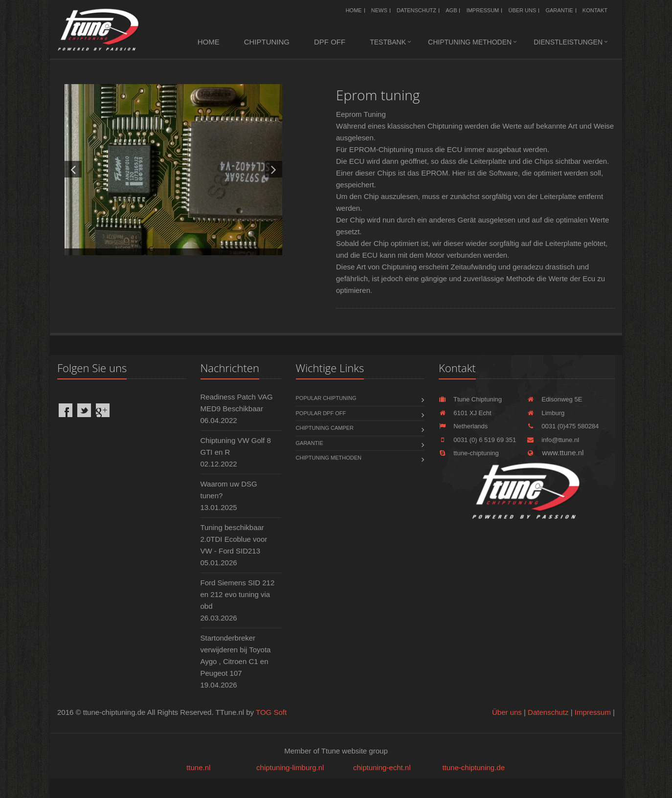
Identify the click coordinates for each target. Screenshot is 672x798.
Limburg (546, 413)
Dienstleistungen (568, 42)
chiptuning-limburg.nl (290, 767)
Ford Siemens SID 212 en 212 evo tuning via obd (238, 594)
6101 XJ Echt (465, 413)
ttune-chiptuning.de (473, 767)
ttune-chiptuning (469, 453)
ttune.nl (198, 767)
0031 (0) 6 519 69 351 (477, 440)
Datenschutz (416, 10)
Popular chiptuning (326, 398)
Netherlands (463, 426)
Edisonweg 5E (554, 399)
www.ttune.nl (555, 453)
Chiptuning (267, 42)
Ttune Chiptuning (470, 399)
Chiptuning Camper (325, 428)
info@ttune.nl (553, 440)
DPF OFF (330, 42)
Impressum (483, 10)
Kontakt (595, 10)
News (379, 10)
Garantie (559, 10)
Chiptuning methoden (470, 42)
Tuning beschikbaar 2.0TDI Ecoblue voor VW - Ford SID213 (234, 539)
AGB (451, 10)
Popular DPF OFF (321, 413)
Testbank (388, 42)
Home (354, 10)
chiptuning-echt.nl (382, 767)
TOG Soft (271, 712)
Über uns (522, 10)
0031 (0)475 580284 (563, 426)
